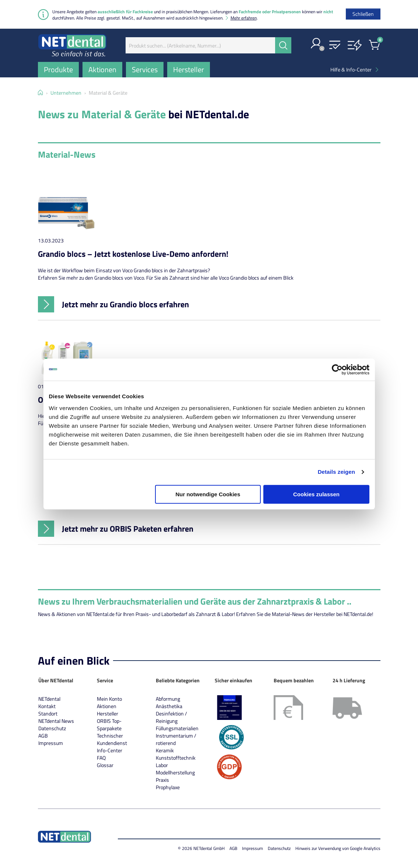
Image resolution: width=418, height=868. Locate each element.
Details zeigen (336, 472)
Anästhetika (169, 706)
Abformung (168, 699)
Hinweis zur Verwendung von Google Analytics (338, 848)
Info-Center (110, 750)
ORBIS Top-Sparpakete (109, 724)
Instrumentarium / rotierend (176, 739)
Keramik (165, 750)
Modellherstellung (175, 772)
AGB (43, 736)
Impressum (51, 743)
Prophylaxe (168, 787)
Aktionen (107, 706)
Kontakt (47, 706)
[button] (316, 44)
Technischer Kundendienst (112, 739)
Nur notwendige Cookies (208, 494)
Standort (48, 713)
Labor (162, 765)
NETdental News (56, 721)
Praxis (162, 780)
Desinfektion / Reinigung (171, 717)
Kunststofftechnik (176, 758)
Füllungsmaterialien (177, 728)
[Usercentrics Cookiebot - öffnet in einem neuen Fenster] (337, 370)
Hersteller (108, 713)
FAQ (101, 758)
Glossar (105, 765)
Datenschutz (52, 728)
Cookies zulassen (316, 494)
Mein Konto (109, 699)
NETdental (49, 699)
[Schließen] (363, 14)
